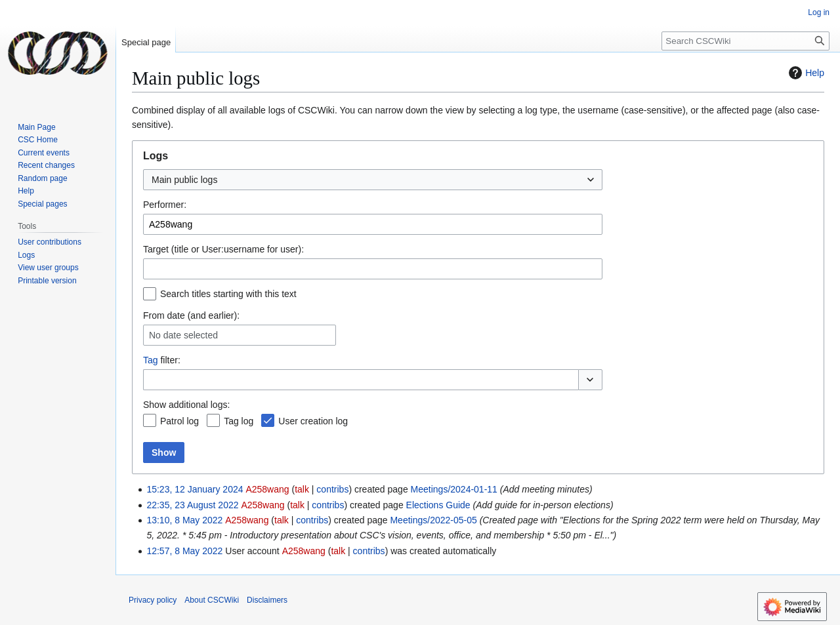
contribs (332, 489)
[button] (590, 380)
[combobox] (373, 180)
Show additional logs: (186, 405)
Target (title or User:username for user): (223, 249)
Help (805, 73)
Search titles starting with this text (228, 294)
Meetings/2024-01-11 (454, 489)
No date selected (183, 335)
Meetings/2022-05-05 (433, 520)
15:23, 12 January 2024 (195, 489)
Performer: (165, 205)
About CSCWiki (212, 600)
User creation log (313, 421)
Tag (151, 360)
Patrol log (179, 421)
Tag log (239, 421)
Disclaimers (267, 600)
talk (302, 489)
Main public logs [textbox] (184, 180)
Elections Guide (438, 505)
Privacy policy (153, 600)
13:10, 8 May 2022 (184, 520)
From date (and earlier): (191, 315)
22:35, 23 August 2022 (192, 505)
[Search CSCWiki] (745, 41)
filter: (162, 360)
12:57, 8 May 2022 (184, 551)
